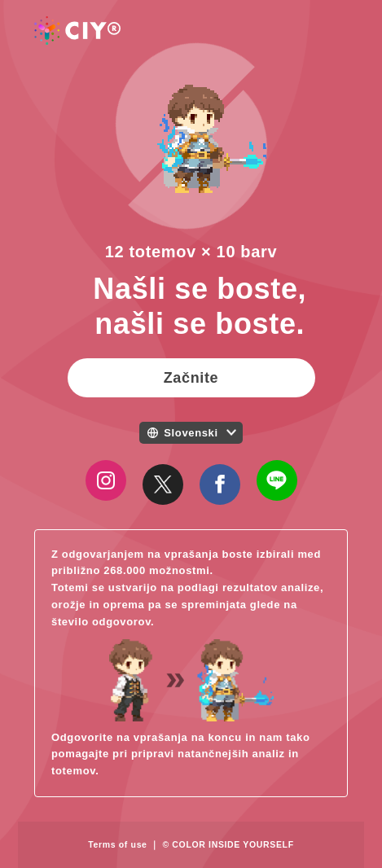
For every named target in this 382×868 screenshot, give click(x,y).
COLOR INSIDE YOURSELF (233, 844)
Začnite (191, 378)
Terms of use (117, 844)
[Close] (163, 484)
